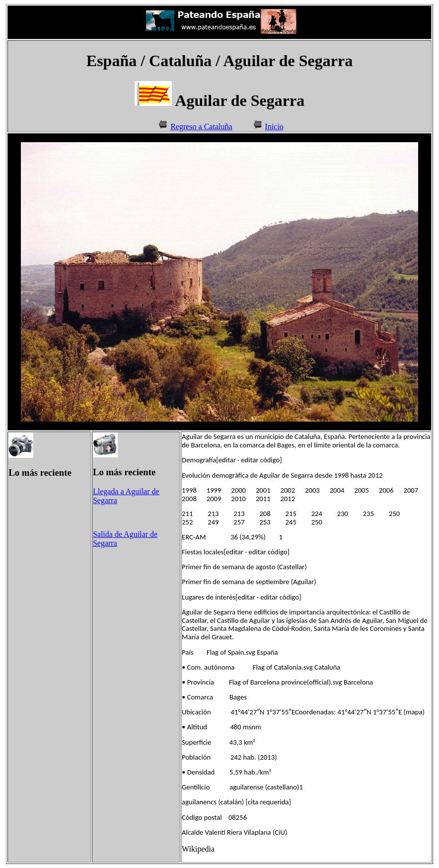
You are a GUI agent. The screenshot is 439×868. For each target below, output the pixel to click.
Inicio (274, 127)
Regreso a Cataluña (201, 127)
